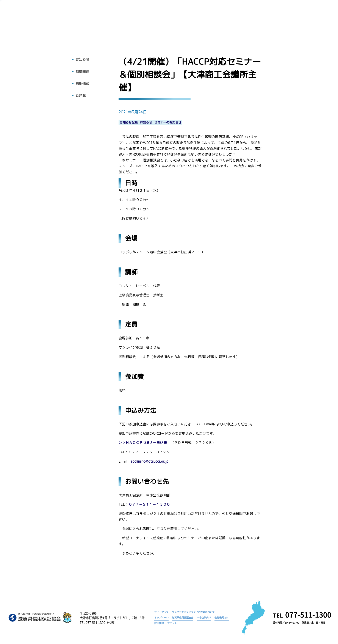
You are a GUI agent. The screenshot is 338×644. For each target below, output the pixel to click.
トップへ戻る (21, 32)
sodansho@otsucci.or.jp (150, 461)
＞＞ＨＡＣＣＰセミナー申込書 (143, 443)
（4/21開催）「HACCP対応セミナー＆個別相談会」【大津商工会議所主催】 (280, 16)
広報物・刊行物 (247, 23)
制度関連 (82, 72)
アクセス (314, 23)
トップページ (203, 16)
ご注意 (81, 96)
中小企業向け (204, 618)
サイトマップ (161, 612)
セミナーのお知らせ (168, 123)
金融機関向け (222, 618)
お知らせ (223, 16)
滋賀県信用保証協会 (183, 618)
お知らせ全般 (129, 123)
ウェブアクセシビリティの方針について (193, 612)
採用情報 (293, 23)
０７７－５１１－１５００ (149, 504)
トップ (181, 23)
